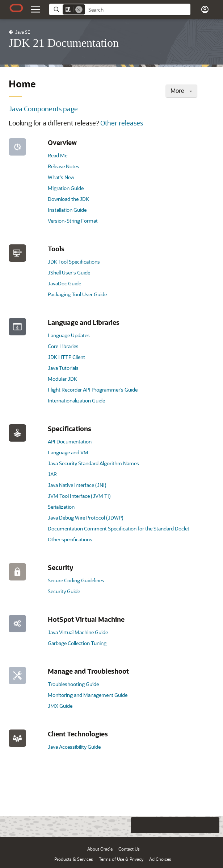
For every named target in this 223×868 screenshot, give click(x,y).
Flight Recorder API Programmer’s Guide (93, 390)
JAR (52, 474)
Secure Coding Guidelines (76, 580)
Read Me (58, 155)
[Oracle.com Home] (16, 8)
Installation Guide (67, 210)
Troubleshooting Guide (73, 684)
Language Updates (69, 335)
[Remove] (79, 9)
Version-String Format (73, 221)
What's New (61, 177)
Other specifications (70, 539)
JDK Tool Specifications (74, 262)
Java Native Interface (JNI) (77, 485)
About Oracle (100, 849)
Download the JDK (68, 199)
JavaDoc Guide (64, 283)
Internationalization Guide (76, 400)
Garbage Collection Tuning (77, 643)
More (181, 90)
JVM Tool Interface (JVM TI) (79, 496)
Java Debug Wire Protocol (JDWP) (86, 518)
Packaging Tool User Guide (77, 294)
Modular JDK (62, 379)
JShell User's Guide (69, 272)
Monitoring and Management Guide (88, 695)
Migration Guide (66, 188)
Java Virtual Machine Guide (78, 632)
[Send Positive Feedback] (211, 825)
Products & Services (74, 859)
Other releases (122, 123)
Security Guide (64, 591)
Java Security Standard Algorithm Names (93, 463)
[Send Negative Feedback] (197, 825)
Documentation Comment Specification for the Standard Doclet (119, 528)
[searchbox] (138, 10)
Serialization (61, 507)
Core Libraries (63, 346)
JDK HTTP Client (66, 357)
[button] (205, 9)
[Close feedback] (123, 825)
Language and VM (68, 452)
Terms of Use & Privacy (121, 859)
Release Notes (64, 166)
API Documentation (70, 441)
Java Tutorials (63, 368)
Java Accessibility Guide (74, 747)
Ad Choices (160, 859)
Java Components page (43, 109)
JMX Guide (60, 706)
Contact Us (129, 849)
